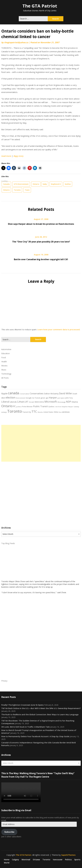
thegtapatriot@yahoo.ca (16, 42)
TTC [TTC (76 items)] (34, 412)
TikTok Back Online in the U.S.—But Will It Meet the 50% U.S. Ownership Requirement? (41, 708)
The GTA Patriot (40, 6)
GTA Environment (21, 184)
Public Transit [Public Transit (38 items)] (40, 406)
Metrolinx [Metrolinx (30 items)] (39, 402)
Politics (68, 860)
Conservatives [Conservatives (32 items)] (37, 394)
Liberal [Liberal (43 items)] (5, 402)
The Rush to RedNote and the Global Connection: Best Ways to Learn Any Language (40, 714)
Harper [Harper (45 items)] (53, 398)
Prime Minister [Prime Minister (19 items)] (27, 407)
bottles (68, 184)
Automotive (6, 349)
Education (6, 353)
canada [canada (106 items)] (14, 393)
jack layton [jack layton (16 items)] (61, 398)
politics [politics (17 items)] (19, 407)
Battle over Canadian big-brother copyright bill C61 (41, 259)
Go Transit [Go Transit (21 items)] (36, 398)
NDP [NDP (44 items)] (68, 402)
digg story (18, 156)
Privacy (4, 681)
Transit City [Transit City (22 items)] (27, 412)
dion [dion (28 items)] (3, 398)
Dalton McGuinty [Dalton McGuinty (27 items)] (51, 394)
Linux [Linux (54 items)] (21, 402)
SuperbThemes (68, 855)
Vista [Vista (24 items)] (56, 412)
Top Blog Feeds (8, 543)
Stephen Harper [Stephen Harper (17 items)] (67, 407)
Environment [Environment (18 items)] (21, 398)
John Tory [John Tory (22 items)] (69, 398)
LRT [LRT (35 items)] (26, 402)
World (7, 863)
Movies (4, 366)
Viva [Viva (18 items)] (60, 412)
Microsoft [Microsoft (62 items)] (51, 402)
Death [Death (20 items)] (75, 394)
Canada (6, 184)
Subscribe (9, 832)
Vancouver (58, 860)
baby (45, 184)
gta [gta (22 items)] (47, 398)
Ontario (36, 184)
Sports (77, 860)
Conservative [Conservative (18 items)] (24, 394)
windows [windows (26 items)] (66, 412)
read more (6, 156)
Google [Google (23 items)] (29, 398)
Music (4, 370)
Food (4, 357)
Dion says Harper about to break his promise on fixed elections (41, 224)
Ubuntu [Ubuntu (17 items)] (40, 412)
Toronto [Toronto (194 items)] (15, 411)
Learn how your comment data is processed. (59, 329)
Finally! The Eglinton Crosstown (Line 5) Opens (22, 705)
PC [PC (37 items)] (14, 406)
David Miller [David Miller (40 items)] (66, 393)
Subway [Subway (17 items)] (76, 407)
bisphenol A (56, 184)
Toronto (17, 190)
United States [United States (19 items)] (48, 412)
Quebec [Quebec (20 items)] (51, 407)
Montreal (26, 860)
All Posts (5, 378)
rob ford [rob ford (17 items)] (58, 407)
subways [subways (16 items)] (4, 412)
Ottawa (36, 860)
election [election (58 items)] (10, 397)
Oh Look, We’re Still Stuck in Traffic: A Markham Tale (25, 727)
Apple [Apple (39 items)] (4, 393)
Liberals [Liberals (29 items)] (13, 402)
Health (4, 362)
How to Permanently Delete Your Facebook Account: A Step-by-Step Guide (35, 736)
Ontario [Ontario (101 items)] (7, 406)
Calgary (15, 860)
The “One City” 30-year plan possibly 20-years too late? (41, 242)
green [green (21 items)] (43, 398)
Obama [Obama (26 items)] (75, 402)
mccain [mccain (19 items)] (31, 402)
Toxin (27, 190)
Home (7, 860)
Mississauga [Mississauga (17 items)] (61, 402)
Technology (6, 374)
